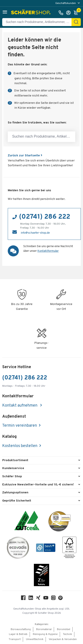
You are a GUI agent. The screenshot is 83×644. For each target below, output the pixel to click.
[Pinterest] (60, 599)
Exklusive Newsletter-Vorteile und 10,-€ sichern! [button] (38, 485)
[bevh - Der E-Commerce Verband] (46, 548)
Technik (67, 634)
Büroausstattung (21, 629)
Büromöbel (64, 629)
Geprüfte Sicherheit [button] (17, 501)
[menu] (68, 3)
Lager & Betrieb (18, 634)
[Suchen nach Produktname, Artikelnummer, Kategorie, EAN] (39, 22)
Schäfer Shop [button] (12, 476)
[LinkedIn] (31, 599)
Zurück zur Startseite (25, 156)
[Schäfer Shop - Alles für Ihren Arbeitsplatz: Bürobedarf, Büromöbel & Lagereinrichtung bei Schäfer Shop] (31, 13)
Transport (15, 639)
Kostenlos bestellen (20, 446)
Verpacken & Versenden (63, 639)
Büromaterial (44, 629)
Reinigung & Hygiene (45, 634)
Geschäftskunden (66, 3)
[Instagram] (53, 599)
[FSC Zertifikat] (69, 548)
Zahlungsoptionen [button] (15, 493)
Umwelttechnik (35, 639)
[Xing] (38, 599)
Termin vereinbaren (20, 426)
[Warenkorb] (77, 13)
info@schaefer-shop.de (35, 233)
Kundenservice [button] (13, 468)
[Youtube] (46, 599)
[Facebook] (23, 599)
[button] (5, 13)
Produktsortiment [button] (15, 460)
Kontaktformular (48, 251)
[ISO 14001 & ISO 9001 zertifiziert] (27, 521)
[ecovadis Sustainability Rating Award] (18, 548)
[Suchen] (76, 22)
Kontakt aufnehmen (20, 406)
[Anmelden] (69, 13)
